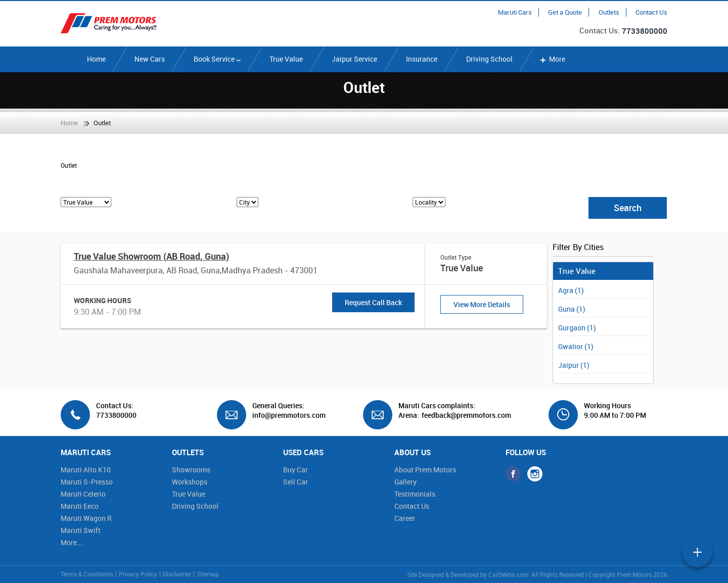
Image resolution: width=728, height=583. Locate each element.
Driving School (489, 59)
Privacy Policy (138, 574)
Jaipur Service (354, 59)
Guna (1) (572, 309)
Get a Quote (565, 12)
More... (72, 542)
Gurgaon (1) (577, 328)
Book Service (217, 59)
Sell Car (295, 482)
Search (628, 208)
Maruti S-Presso (87, 482)
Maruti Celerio (83, 494)
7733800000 (645, 31)
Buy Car (295, 470)
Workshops (190, 482)
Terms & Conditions (87, 574)
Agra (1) (571, 290)
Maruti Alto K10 (86, 470)
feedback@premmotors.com (466, 415)
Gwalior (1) (576, 346)
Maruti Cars (515, 12)
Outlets (609, 12)
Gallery (405, 482)
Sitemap (208, 574)
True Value (286, 59)
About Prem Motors (425, 470)
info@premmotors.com (285, 415)
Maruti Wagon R (86, 518)
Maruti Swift (81, 530)
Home (96, 59)
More (552, 59)
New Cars (150, 59)
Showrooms (191, 470)
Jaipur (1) (574, 365)
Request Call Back (373, 302)
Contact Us (651, 12)
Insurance (422, 59)
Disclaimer (177, 574)
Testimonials (415, 494)
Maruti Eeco (80, 506)
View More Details (482, 304)
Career (405, 518)
